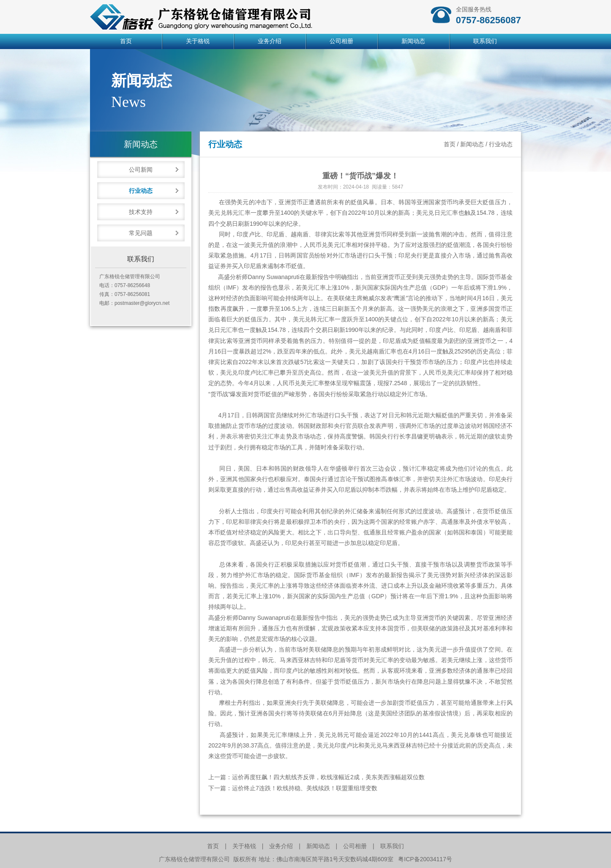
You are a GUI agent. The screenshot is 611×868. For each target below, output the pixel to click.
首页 (126, 41)
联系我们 (485, 41)
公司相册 (341, 41)
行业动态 (141, 191)
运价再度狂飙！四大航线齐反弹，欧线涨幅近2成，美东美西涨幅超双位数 (328, 777)
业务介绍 (270, 41)
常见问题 (141, 233)
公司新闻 (141, 170)
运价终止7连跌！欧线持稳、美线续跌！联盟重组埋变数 (305, 788)
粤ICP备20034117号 (425, 859)
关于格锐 (198, 41)
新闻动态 (413, 41)
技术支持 (141, 212)
